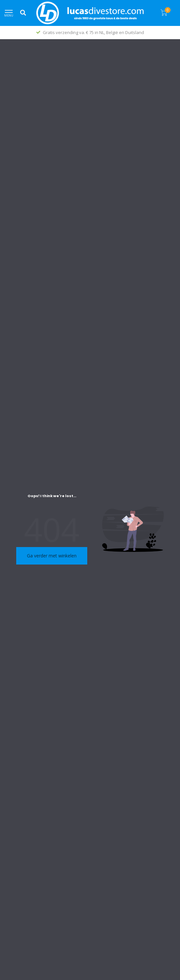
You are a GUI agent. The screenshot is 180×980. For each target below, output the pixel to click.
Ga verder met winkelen (52, 556)
